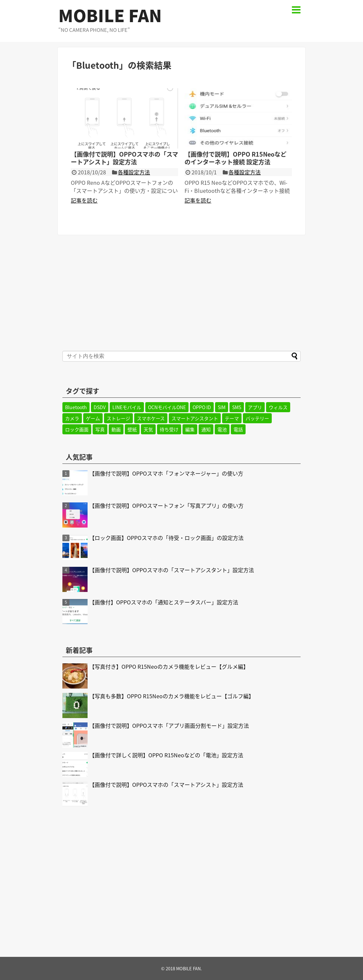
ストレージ (118, 418)
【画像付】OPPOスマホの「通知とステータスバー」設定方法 (164, 602)
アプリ (255, 407)
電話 (238, 429)
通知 (206, 429)
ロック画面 (77, 429)
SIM (222, 407)
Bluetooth (76, 407)
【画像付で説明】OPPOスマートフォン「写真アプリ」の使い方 (166, 505)
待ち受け (169, 429)
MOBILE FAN (110, 15)
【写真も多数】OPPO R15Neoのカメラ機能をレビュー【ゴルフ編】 (172, 696)
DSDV (100, 407)
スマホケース (151, 418)
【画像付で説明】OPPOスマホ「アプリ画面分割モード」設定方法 (169, 725)
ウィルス (278, 407)
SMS (237, 407)
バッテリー (257, 418)
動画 (116, 429)
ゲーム (93, 418)
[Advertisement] (182, 292)
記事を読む (84, 200)
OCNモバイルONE (167, 407)
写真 (100, 429)
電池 (222, 429)
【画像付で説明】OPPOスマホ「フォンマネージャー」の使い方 (166, 473)
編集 (190, 429)
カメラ (72, 418)
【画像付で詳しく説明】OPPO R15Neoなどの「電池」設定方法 (166, 755)
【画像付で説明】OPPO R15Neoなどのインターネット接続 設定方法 (236, 158)
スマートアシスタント (195, 418)
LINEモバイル (127, 407)
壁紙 (132, 429)
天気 (148, 429)
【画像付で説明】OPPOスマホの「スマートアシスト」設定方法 (124, 158)
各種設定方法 (134, 172)
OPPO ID (202, 407)
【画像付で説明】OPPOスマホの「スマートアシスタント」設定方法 (172, 570)
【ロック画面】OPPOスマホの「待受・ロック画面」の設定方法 (166, 538)
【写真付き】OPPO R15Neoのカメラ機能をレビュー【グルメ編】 (169, 666)
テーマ (232, 418)
